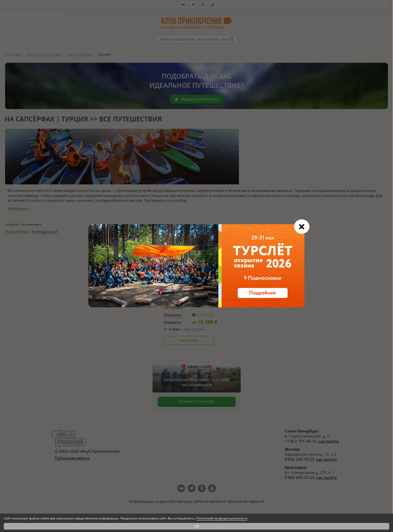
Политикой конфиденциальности (222, 518)
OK (197, 526)
